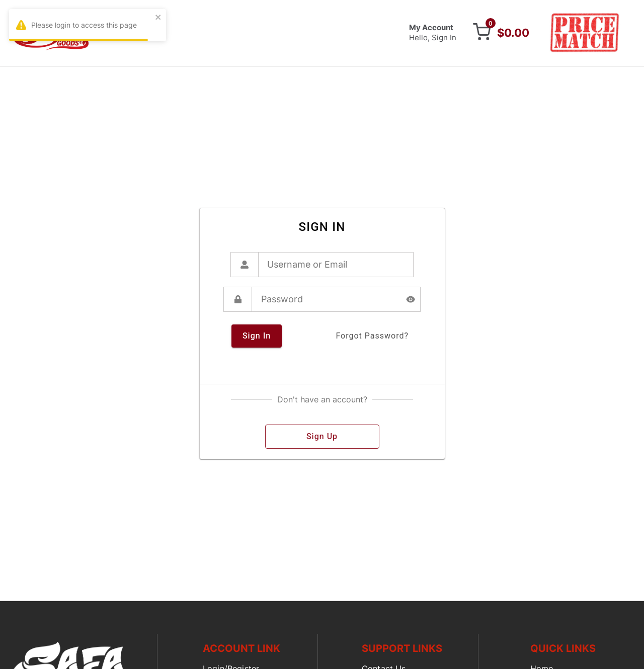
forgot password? (372, 336)
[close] (158, 18)
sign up (322, 437)
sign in (257, 336)
